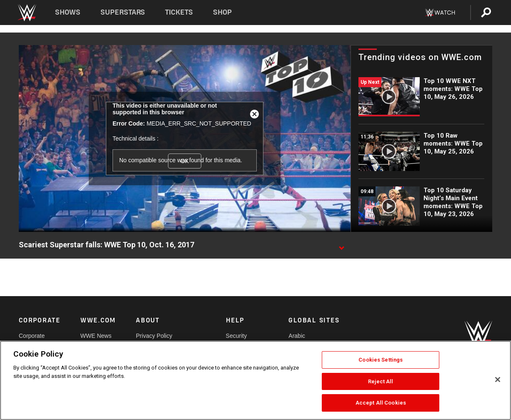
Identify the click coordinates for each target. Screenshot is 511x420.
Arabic (297, 336)
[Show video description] (341, 245)
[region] (255, 380)
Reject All (381, 381)
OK (185, 161)
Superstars (123, 12)
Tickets (179, 12)
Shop (222, 12)
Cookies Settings (381, 360)
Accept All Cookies (381, 403)
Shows (68, 12)
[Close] (498, 380)
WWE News (96, 336)
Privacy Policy (154, 336)
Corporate (32, 336)
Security (237, 336)
